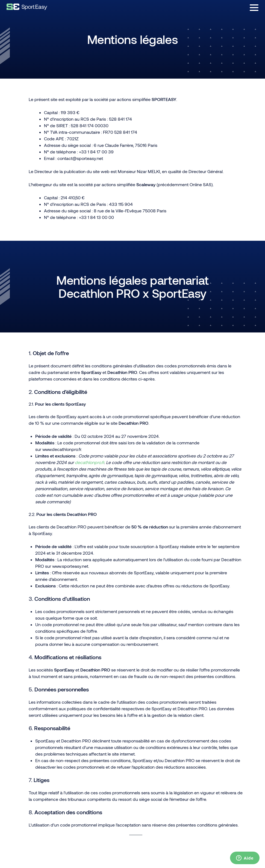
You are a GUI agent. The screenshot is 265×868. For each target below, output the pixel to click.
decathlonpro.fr (89, 462)
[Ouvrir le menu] (254, 8)
